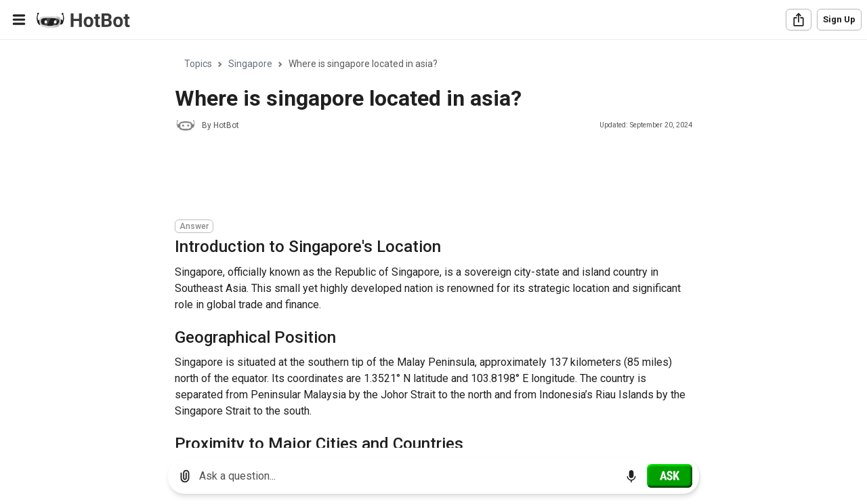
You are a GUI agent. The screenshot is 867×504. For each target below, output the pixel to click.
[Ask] (670, 476)
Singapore (250, 64)
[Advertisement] (421, 177)
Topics (198, 64)
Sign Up (839, 19)
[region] (433, 244)
